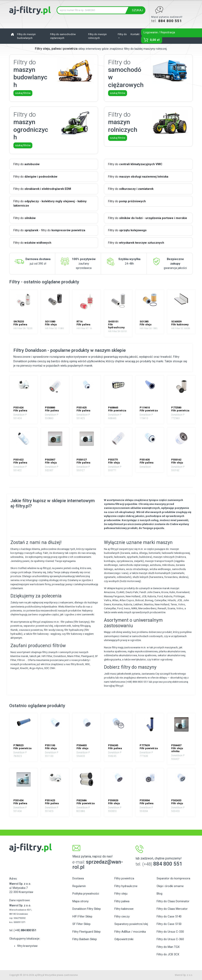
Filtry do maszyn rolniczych (97, 36)
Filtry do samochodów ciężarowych (63, 36)
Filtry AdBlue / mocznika (130, 932)
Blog (159, 894)
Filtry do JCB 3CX (168, 954)
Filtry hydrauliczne (126, 886)
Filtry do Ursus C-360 (170, 939)
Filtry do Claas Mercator (172, 909)
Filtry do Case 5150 (169, 924)
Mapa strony (80, 901)
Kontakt (135, 34)
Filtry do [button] (122, 34)
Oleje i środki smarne (170, 886)
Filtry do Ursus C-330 (170, 932)
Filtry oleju (121, 894)
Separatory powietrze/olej (131, 924)
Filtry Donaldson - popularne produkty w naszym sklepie (70, 350)
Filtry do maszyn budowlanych (26, 36)
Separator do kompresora (173, 878)
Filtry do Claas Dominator (173, 901)
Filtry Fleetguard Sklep (87, 932)
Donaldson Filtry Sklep (87, 909)
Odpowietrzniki (124, 939)
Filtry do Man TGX (168, 947)
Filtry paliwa (122, 901)
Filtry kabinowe (124, 909)
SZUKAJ (137, 10)
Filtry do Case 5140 (169, 916)
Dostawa (78, 878)
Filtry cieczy (122, 916)
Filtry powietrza (124, 878)
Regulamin (79, 886)
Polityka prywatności (86, 894)
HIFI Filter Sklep (82, 916)
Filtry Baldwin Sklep (85, 939)
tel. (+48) (23, 930)
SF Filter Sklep (81, 924)
